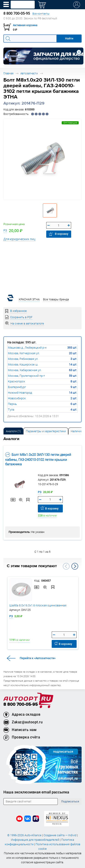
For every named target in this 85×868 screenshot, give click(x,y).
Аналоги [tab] (13, 431)
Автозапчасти (29, 73)
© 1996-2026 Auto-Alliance (24, 835)
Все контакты (41, 14)
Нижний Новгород (20, 393)
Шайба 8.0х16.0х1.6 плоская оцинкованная (38, 605)
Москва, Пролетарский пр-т (26, 376)
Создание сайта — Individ (60, 835)
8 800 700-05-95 (21, 705)
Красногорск (17, 381)
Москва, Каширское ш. (23, 364)
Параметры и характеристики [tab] (46, 431)
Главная (8, 73)
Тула (11, 410)
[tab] (13, 431)
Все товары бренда (56, 299)
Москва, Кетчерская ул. (24, 353)
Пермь (12, 404)
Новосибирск (17, 398)
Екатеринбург (17, 387)
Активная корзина (25, 25)
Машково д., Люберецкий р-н (27, 348)
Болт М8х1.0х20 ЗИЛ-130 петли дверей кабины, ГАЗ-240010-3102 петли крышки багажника (38, 459)
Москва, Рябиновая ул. (23, 359)
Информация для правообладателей (35, 840)
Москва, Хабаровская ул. (25, 370)
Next (75, 566)
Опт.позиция (70, 123)
